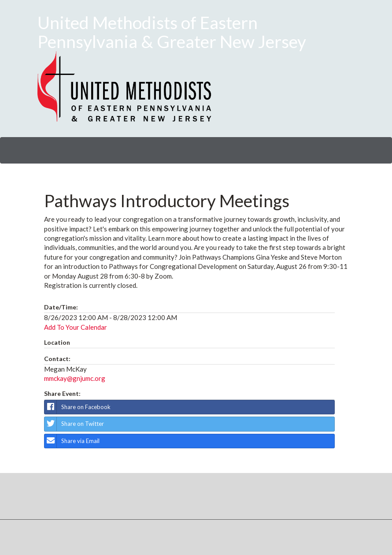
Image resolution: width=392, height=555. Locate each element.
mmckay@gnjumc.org (75, 378)
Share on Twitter (74, 424)
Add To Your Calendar (76, 327)
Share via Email (72, 441)
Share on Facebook (78, 407)
